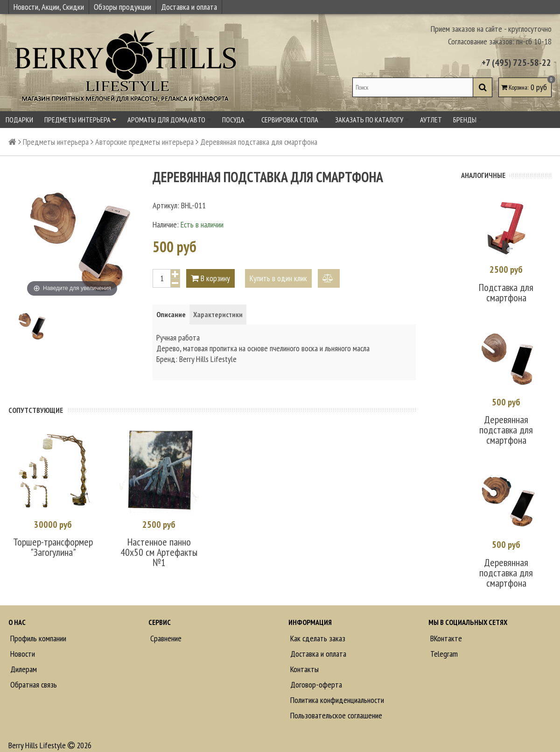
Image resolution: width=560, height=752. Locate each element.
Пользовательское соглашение (335, 715)
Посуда (236, 120)
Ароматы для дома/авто (169, 120)
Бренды (468, 120)
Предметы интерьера (80, 120)
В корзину (210, 278)
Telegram (443, 654)
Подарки (19, 120)
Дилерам (23, 669)
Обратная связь (33, 685)
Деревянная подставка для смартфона (506, 430)
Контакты (304, 669)
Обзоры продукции (122, 7)
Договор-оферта (315, 685)
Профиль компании (37, 638)
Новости (22, 654)
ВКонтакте (445, 638)
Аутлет (431, 120)
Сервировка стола (293, 120)
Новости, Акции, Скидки (49, 7)
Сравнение (165, 638)
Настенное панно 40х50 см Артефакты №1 (159, 552)
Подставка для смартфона (506, 292)
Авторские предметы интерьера (144, 142)
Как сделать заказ (317, 638)
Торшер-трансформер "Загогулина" (53, 547)
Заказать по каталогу (372, 120)
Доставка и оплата (189, 7)
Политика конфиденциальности (336, 700)
